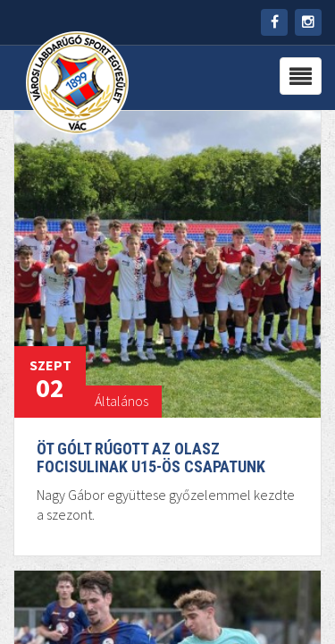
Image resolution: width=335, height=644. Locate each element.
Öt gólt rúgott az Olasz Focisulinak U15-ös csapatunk (151, 458)
